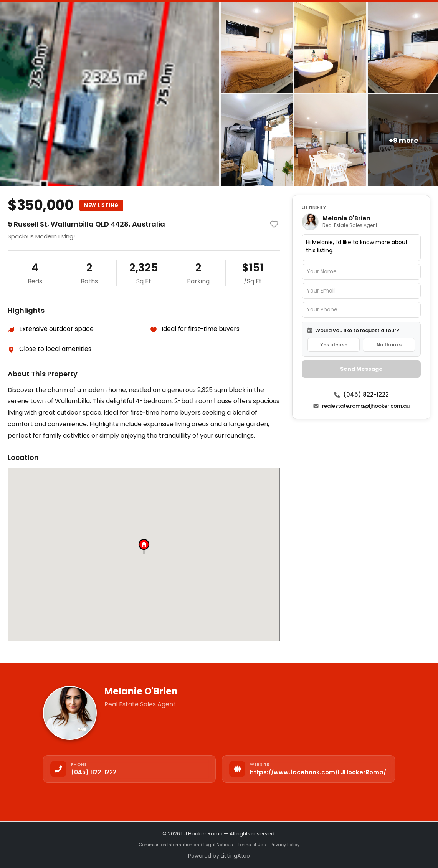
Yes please (334, 345)
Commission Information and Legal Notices (186, 845)
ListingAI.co (235, 856)
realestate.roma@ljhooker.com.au (361, 406)
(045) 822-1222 (361, 394)
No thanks (389, 345)
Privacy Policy (285, 845)
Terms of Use (252, 845)
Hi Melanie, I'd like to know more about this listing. (361, 248)
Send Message (361, 369)
